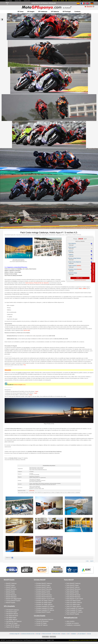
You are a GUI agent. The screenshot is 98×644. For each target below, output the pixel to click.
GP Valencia (55, 12)
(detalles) (79, 266)
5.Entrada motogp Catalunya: (75, 258)
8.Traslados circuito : (75, 269)
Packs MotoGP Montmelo (73, 595)
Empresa (64, 634)
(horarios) (79, 269)
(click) (20, 385)
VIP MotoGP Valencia (12, 614)
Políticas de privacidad (47, 634)
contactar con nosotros (73, 623)
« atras (87, 561)
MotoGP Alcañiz (10, 591)
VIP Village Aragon (11, 618)
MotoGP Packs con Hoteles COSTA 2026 (73, 235)
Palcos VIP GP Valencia (13, 627)
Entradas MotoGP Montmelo (44, 595)
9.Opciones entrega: (73, 273)
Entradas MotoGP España (43, 612)
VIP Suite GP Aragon (12, 623)
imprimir (92, 561)
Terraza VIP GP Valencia (13, 625)
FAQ (25, 365)
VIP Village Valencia (12, 619)
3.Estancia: (71, 251)
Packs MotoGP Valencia (73, 587)
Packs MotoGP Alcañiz (73, 591)
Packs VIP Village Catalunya (74, 603)
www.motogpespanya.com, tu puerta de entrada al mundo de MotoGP (83, 640)
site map (89, 634)
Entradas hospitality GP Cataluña (45, 606)
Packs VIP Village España (73, 601)
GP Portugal (67, 12)
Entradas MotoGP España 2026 (75, 1)
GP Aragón (31, 12)
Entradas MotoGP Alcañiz (43, 591)
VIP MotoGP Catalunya (12, 610)
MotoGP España (11, 603)
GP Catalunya (43, 12)
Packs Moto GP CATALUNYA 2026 (23, 235)
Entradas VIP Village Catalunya (45, 601)
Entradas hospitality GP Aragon (45, 608)
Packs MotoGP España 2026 (88, 1)
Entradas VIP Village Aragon (44, 603)
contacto (77, 12)
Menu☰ (7, 3)
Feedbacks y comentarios (73, 625)
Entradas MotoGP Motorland (44, 597)
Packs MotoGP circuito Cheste (75, 599)
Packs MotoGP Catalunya (73, 583)
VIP (59, 1)
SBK (66, 1)
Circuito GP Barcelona (42, 621)
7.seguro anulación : (75, 266)
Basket (90, 6)
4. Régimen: (71, 255)
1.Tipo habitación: (72, 244)
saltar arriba (94, 637)
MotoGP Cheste (10, 593)
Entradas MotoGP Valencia (44, 587)
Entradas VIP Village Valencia (44, 604)
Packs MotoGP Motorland (73, 597)
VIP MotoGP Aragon (12, 612)
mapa (37, 391)
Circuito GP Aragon (41, 623)
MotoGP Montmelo (11, 595)
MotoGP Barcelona (11, 589)
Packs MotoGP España (73, 614)
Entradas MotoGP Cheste (43, 593)
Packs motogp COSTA (60, 235)
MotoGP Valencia (11, 587)
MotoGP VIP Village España (14, 599)
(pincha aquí (27, 330)
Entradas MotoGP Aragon (43, 585)
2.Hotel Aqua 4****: (72, 247)
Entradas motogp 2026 (15, 634)
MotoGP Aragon (10, 585)
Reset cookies (53, 637)
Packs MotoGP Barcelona (73, 589)
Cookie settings (45, 637)
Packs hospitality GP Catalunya (75, 608)
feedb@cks (74, 634)
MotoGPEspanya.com (28, 640)
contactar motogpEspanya (93, 272)
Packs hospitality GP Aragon (74, 610)
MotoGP (62, 1)
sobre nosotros (70, 621)
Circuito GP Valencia (42, 625)
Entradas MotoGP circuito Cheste (45, 599)
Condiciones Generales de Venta (28, 634)
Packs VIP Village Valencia (74, 606)
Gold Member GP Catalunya (14, 621)
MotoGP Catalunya (11, 583)
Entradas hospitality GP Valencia (45, 610)
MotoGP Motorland (11, 597)
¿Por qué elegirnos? (82, 634)
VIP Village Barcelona (12, 616)
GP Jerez (21, 12)
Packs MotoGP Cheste (73, 593)
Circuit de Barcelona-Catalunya (45, 619)
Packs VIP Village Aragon (73, 604)
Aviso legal (38, 634)
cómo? (69, 634)
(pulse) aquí (32, 491)
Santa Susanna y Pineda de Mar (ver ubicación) (37, 283)
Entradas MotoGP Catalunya (44, 583)
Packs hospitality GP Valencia (74, 612)
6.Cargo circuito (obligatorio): (75, 262)
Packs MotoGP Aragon (73, 585)
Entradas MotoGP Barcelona (44, 589)
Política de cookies (57, 634)
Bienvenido (55, 1)
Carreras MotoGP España (13, 601)
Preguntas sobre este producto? (80, 280)
